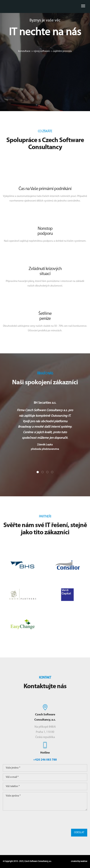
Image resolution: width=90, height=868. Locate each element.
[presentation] (31, 820)
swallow (84, 861)
